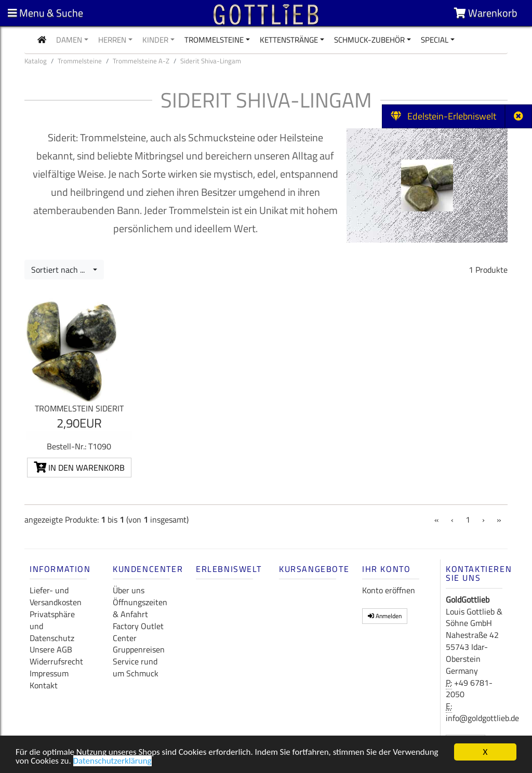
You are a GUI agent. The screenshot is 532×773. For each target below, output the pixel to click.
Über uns (129, 590)
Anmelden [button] (385, 616)
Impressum (49, 673)
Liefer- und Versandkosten (56, 596)
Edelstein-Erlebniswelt (443, 116)
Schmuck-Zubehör (369, 40)
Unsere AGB (51, 649)
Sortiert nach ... (61, 270)
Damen (69, 40)
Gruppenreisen (139, 649)
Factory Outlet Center (138, 632)
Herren (112, 40)
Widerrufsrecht (56, 661)
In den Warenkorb (79, 468)
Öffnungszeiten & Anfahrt (140, 608)
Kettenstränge (289, 40)
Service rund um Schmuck (136, 667)
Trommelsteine (214, 40)
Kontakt (44, 685)
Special (435, 40)
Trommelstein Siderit (79, 408)
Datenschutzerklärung (112, 762)
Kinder (155, 40)
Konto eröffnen (389, 590)
